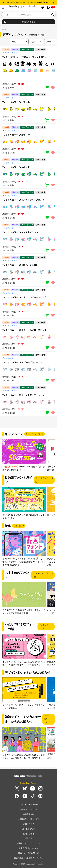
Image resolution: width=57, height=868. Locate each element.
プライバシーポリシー (29, 805)
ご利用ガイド (29, 824)
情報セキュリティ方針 (29, 809)
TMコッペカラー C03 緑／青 (16, 167)
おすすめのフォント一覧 (41, 575)
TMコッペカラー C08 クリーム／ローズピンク (24, 330)
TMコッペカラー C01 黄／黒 (16, 102)
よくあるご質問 (29, 829)
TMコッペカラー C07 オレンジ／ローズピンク (24, 297)
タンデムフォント (10, 52)
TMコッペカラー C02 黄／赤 (16, 135)
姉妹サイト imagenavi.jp (28, 848)
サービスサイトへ (47, 719)
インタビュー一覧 (44, 627)
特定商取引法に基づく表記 (29, 819)
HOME (5, 29)
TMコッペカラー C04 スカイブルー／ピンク (23, 200)
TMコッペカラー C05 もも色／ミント (20, 232)
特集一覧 (17, 526)
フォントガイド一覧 (43, 480)
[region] (28, 70)
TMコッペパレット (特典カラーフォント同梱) (24, 57)
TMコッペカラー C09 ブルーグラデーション (23, 362)
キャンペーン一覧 (33, 434)
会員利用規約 (29, 814)
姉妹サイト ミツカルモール (28, 843)
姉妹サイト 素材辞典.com (28, 853)
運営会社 (29, 838)
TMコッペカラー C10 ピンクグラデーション (23, 395)
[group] (24, 455)
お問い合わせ (29, 834)
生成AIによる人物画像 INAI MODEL (28, 858)
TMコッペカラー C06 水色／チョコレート (22, 265)
